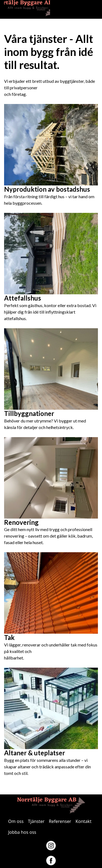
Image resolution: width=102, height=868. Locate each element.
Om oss (16, 821)
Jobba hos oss (22, 832)
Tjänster (36, 821)
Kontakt (84, 821)
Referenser (60, 821)
